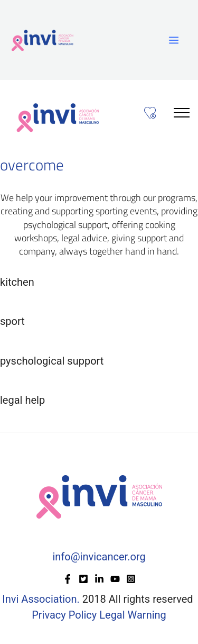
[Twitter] (83, 579)
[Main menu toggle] (174, 40)
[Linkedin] (99, 579)
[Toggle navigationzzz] (150, 113)
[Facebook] (68, 579)
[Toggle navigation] (182, 112)
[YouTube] (115, 579)
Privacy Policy (65, 615)
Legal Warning (133, 615)
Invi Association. (41, 599)
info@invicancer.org (99, 557)
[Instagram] (131, 579)
